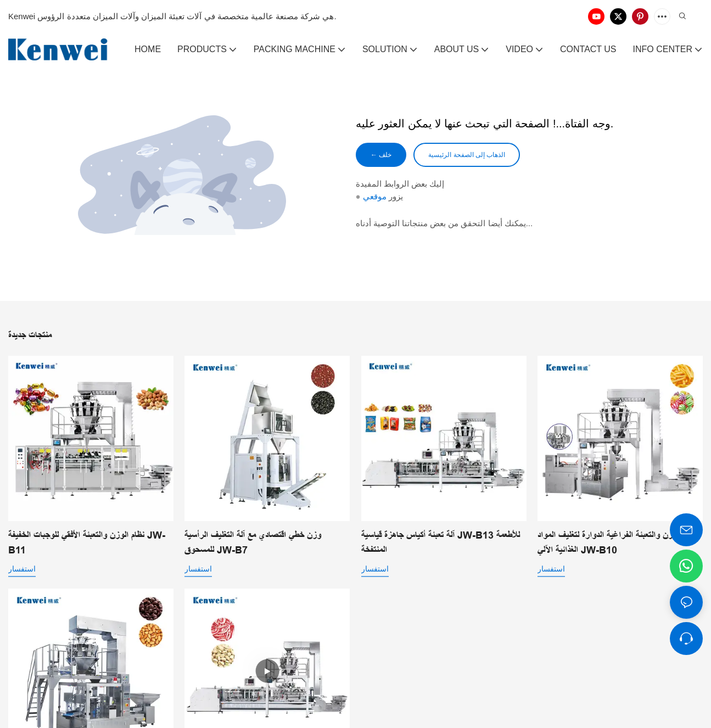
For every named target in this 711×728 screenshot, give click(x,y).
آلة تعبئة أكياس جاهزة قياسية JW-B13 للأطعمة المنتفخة (441, 543)
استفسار (22, 569)
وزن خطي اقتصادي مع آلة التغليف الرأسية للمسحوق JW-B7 (253, 543)
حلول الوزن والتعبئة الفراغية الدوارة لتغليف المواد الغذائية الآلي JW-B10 (619, 543)
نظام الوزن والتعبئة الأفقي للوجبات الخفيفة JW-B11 (87, 543)
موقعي (375, 198)
